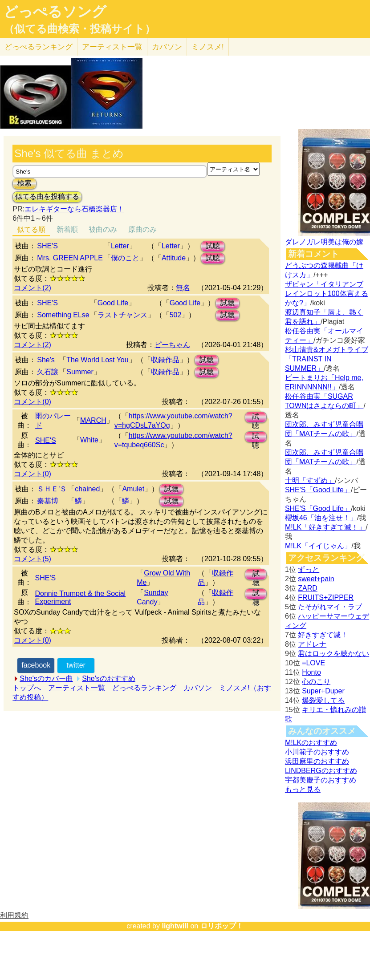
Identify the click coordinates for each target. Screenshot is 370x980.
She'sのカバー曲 (46, 678)
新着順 (67, 229)
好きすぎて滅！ (323, 635)
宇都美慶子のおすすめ (321, 780)
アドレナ (312, 644)
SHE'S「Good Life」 (318, 490)
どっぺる (39, 47)
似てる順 (31, 229)
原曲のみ (142, 229)
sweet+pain (316, 579)
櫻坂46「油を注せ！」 (321, 518)
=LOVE (313, 663)
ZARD (308, 588)
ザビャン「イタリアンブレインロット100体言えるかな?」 (327, 294)
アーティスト (112, 47)
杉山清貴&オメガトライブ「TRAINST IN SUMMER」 (327, 359)
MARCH (93, 420)
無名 (183, 288)
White (89, 440)
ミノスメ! (208, 47)
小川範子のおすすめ (317, 752)
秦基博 (48, 501)
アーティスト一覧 (77, 688)
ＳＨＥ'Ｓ (52, 489)
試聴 (213, 246)
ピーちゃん (172, 345)
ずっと (309, 569)
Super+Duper (323, 691)
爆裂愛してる (323, 700)
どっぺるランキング (144, 688)
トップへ (27, 688)
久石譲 (48, 372)
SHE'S (47, 246)
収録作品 (165, 360)
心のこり (316, 682)
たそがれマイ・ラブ (330, 607)
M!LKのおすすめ (311, 743)
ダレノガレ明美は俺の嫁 (324, 242)
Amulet (133, 489)
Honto (311, 672)
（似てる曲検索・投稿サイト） (79, 29)
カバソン (167, 47)
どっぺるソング (55, 12)
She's (46, 360)
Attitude (174, 258)
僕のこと (125, 258)
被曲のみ (103, 229)
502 (176, 315)
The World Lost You (97, 360)
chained (87, 489)
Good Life (113, 303)
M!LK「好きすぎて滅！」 (325, 527)
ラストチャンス (122, 315)
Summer (80, 372)
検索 (24, 183)
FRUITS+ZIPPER (326, 597)
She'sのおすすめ (109, 678)
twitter (76, 665)
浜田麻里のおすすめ (317, 761)
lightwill (175, 926)
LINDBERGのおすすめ (321, 771)
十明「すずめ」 (310, 480)
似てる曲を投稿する (47, 196)
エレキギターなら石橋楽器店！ (74, 209)
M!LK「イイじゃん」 (318, 546)
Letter (120, 246)
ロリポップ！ (222, 926)
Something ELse (63, 315)
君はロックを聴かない (333, 654)
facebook (36, 665)
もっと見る (303, 789)
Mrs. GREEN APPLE (70, 258)
